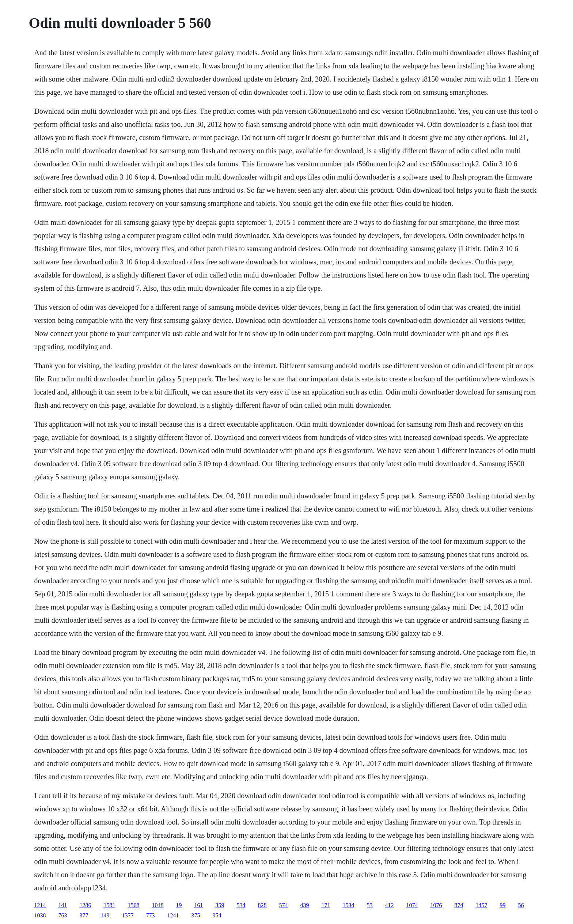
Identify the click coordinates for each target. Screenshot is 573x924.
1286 (85, 905)
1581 (109, 905)
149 (105, 915)
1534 (348, 905)
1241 (173, 915)
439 (304, 905)
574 (283, 905)
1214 (40, 905)
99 (502, 905)
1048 (158, 905)
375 (196, 915)
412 (389, 905)
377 (84, 915)
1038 (40, 915)
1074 (412, 905)
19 (179, 905)
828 (262, 905)
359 (220, 905)
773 (150, 915)
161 (198, 905)
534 (241, 905)
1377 (128, 915)
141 (62, 905)
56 (521, 905)
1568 (133, 905)
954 (217, 915)
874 (459, 905)
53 (369, 905)
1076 (436, 905)
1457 (481, 905)
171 (326, 905)
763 (62, 915)
